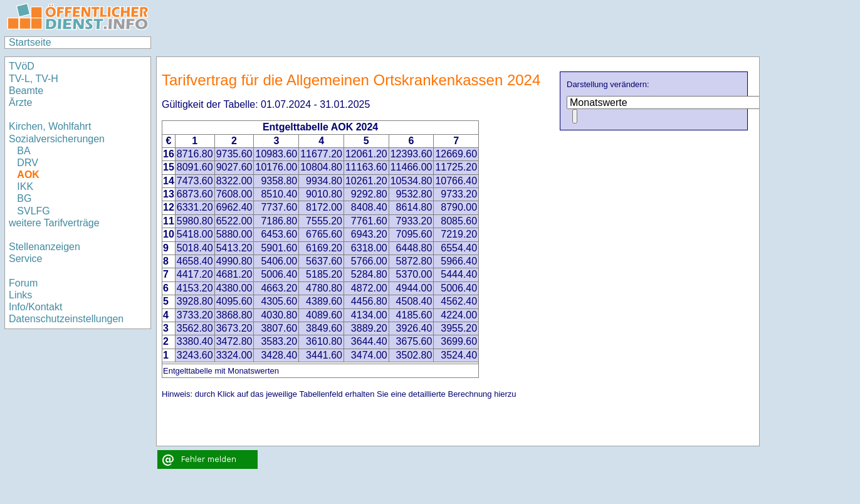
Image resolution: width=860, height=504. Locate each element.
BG (24, 198)
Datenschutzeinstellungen (66, 319)
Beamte (26, 91)
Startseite (30, 42)
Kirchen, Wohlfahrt (50, 126)
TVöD (22, 66)
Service (25, 259)
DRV (28, 163)
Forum (23, 283)
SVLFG (33, 211)
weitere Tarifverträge (54, 223)
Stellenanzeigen (45, 247)
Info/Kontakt (35, 307)
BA (24, 151)
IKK (25, 186)
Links (20, 295)
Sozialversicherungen (57, 139)
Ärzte (20, 102)
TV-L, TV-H (34, 79)
